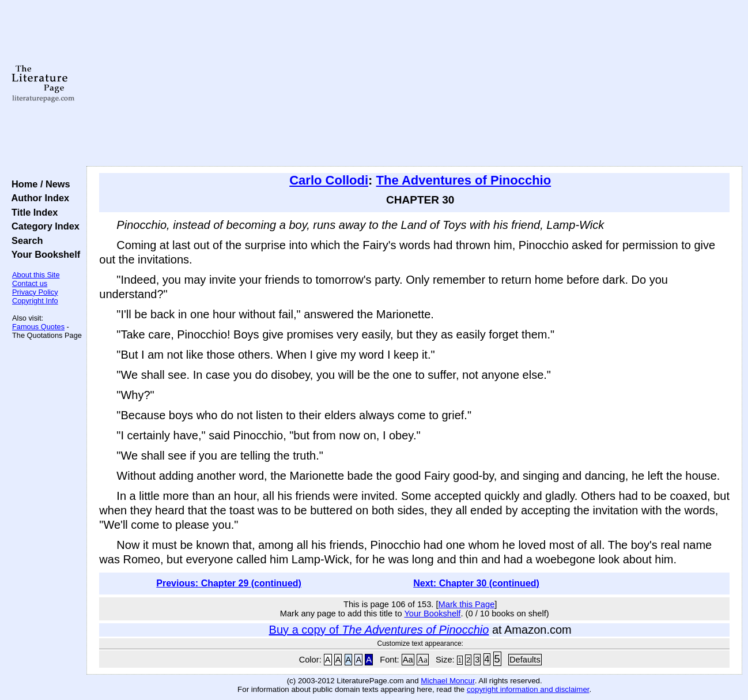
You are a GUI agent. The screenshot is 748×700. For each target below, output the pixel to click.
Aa (408, 660)
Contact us (30, 283)
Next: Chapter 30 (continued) (476, 583)
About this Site (36, 275)
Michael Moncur (447, 681)
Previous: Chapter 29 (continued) (229, 583)
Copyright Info (35, 301)
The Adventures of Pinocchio (464, 180)
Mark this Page (467, 604)
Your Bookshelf (43, 254)
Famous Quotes (38, 327)
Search (24, 240)
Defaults (525, 660)
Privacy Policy (35, 292)
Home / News (38, 184)
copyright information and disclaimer (528, 689)
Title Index (32, 212)
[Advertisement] (415, 84)
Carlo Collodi (329, 180)
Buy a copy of (379, 630)
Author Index (38, 198)
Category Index (43, 226)
